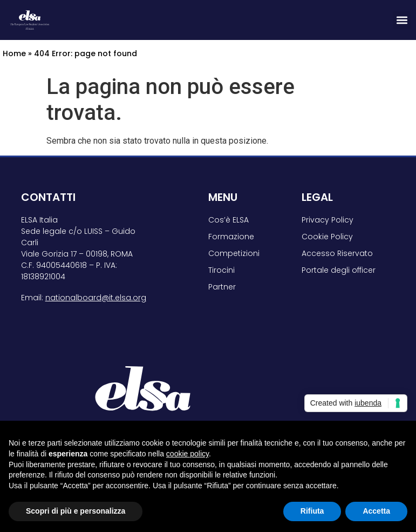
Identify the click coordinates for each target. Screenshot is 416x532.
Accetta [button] (376, 511)
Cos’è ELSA (229, 220)
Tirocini (221, 270)
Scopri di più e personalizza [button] (76, 511)
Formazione (231, 237)
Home (14, 53)
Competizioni (234, 253)
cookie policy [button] (187, 454)
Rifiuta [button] (312, 511)
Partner (222, 287)
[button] (402, 20)
